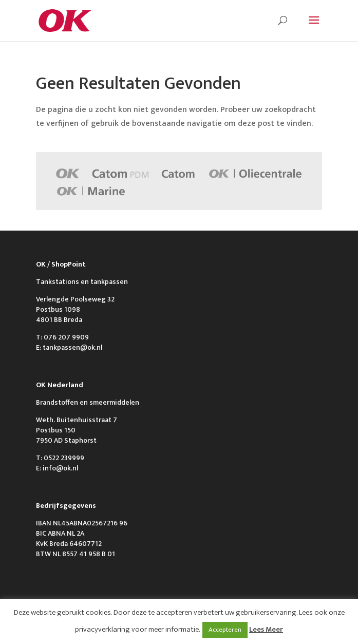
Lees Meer (266, 629)
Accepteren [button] (225, 630)
